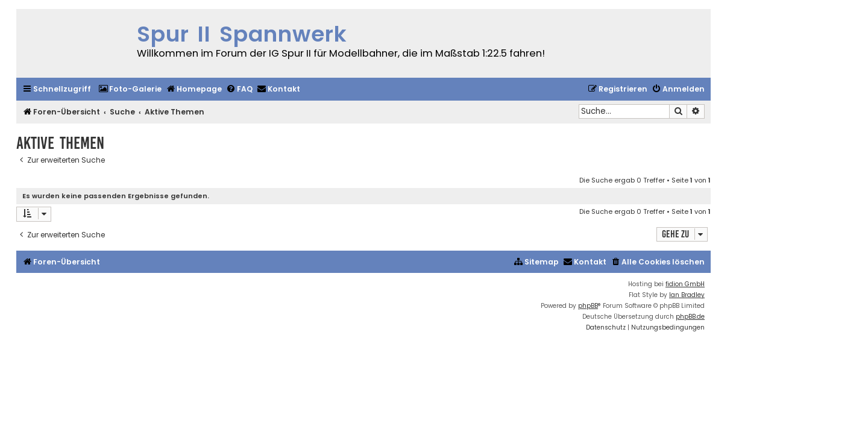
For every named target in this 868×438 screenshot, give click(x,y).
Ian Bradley (687, 295)
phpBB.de (690, 317)
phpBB (588, 306)
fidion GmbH (685, 284)
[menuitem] (130, 89)
